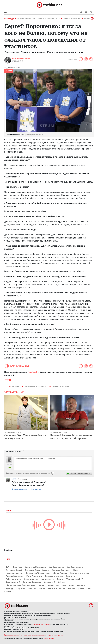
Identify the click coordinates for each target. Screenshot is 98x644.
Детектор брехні (14, 570)
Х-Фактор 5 (49, 582)
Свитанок (71, 576)
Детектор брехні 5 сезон (37, 570)
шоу (90, 588)
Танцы (60, 579)
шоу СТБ (10, 591)
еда (64, 585)
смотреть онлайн (57, 588)
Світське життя (13, 579)
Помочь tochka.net (26, 19)
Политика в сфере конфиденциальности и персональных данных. (41, 635)
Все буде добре (56, 567)
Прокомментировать (19, 489)
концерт (81, 585)
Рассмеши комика (54, 576)
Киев (76, 570)
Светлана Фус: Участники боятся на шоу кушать (25, 437)
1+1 (8, 567)
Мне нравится (36, 489)
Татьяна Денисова (32, 582)
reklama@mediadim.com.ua (41, 624)
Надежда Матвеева (80, 573)
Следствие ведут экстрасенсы (39, 579)
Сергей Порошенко (61, 387)
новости (32, 588)
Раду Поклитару (34, 576)
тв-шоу (15, 387)
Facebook (33, 372)
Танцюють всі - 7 (75, 579)
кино (72, 585)
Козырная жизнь (14, 573)
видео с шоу (53, 585)
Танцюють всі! (13, 582)
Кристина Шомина (21, 58)
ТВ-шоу (9, 71)
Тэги (8, 559)
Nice (14, 479)
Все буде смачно (75, 567)
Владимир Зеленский (35, 567)
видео (41, 585)
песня (42, 588)
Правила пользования (12, 635)
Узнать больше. (49, 639)
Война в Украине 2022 (49, 19)
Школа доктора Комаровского (21, 585)
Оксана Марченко (15, 576)
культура (10, 588)
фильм (81, 588)
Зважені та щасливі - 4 (35, 387)
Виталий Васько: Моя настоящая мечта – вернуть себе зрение (71, 437)
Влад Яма (17, 567)
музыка (22, 588)
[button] (86, 12)
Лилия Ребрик (60, 573)
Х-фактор (63, 582)
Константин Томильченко (38, 573)
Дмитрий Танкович (61, 570)
